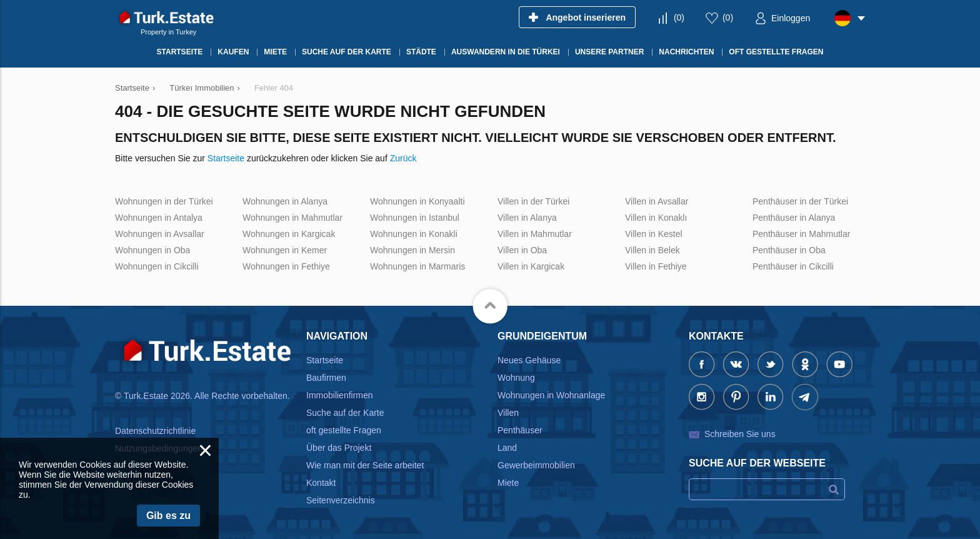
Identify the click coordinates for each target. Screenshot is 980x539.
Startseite (226, 158)
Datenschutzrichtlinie (155, 431)
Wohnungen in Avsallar (160, 234)
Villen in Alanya (527, 218)
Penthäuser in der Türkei (800, 201)
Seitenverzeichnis (341, 500)
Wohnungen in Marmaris (417, 266)
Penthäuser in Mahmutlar (801, 234)
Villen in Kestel (654, 234)
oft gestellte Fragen (344, 430)
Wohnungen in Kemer (285, 250)
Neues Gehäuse (529, 360)
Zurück (403, 158)
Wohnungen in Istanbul (415, 218)
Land (507, 448)
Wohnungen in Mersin (412, 250)
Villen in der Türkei (533, 201)
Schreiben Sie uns (740, 434)
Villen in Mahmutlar (535, 234)
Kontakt (321, 483)
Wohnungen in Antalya (159, 218)
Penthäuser (520, 430)
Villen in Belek (652, 250)
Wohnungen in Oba (152, 250)
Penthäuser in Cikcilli (793, 266)
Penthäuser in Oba (789, 250)
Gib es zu (168, 516)
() (679, 18)
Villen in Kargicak (531, 266)
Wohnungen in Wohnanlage (551, 395)
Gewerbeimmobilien (536, 465)
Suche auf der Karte (345, 413)
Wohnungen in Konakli (414, 234)
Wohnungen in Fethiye (286, 266)
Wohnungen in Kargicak (289, 234)
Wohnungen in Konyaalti (417, 201)
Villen (508, 413)
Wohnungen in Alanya (285, 201)
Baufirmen (326, 378)
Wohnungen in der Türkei (164, 201)
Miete (508, 483)
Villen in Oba (522, 250)
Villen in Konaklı (656, 218)
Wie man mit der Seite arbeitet (365, 465)
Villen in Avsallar (657, 201)
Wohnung (516, 378)
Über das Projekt (339, 448)
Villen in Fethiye (656, 266)
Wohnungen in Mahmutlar (292, 218)
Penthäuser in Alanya (794, 218)
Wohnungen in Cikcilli (157, 266)
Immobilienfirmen (340, 395)
